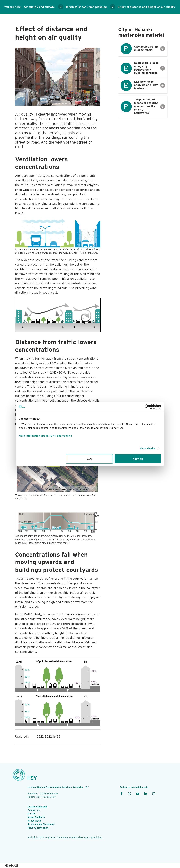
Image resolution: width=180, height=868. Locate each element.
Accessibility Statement (41, 824)
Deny (90, 459)
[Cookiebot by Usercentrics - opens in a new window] (147, 407)
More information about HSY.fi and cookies (45, 436)
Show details (147, 448)
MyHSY (32, 814)
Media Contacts (36, 817)
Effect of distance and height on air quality (146, 7)
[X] (130, 793)
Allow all (138, 459)
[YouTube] (138, 793)
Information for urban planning (86, 7)
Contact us (34, 810)
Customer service (37, 807)
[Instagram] (154, 793)
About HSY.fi (35, 821)
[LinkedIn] (146, 793)
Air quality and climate (39, 7)
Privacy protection (38, 828)
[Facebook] (122, 793)
